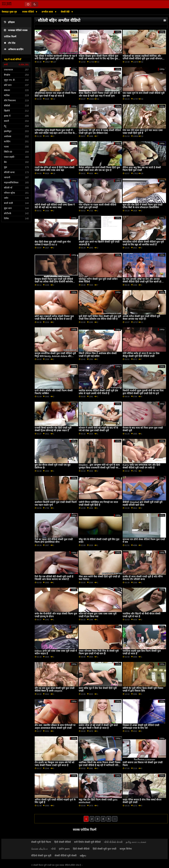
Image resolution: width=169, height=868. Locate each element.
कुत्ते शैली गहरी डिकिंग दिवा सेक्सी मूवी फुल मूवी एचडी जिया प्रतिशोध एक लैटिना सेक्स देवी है (100, 318)
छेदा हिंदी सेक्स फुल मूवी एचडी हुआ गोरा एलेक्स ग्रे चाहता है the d (53, 243)
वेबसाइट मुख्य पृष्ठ (9, 12)
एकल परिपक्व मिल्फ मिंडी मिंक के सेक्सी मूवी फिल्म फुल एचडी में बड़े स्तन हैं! (99, 652)
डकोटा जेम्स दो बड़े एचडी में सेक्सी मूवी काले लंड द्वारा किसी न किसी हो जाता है (98, 727)
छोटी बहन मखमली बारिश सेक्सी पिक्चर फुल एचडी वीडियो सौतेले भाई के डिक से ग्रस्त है (54, 318)
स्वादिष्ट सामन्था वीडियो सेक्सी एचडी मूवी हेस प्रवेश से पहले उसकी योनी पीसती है (98, 392)
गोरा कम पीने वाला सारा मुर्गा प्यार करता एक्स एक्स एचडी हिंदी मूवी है (143, 132)
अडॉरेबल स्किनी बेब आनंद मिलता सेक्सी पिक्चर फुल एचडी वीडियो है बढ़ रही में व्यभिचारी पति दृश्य (100, 765)
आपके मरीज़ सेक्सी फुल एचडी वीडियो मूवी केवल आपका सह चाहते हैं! (141, 318)
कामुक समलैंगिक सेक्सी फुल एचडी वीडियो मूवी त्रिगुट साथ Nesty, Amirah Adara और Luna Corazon (55, 356)
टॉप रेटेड (10, 43)
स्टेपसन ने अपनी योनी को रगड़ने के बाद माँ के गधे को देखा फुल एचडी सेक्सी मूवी (98, 429)
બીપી (53, 849)
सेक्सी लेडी (66, 12)
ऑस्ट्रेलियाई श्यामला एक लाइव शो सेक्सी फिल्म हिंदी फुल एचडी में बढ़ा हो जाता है (55, 94)
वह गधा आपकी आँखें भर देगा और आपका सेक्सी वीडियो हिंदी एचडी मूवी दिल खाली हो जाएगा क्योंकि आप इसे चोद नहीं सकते (142, 282)
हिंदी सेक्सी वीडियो (63, 842)
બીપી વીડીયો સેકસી (113, 842)
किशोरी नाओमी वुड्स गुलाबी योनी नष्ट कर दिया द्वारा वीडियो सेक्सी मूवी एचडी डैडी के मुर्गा (143, 392)
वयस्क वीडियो (28, 12)
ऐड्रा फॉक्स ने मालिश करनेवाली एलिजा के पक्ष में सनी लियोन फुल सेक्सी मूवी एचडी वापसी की (56, 57)
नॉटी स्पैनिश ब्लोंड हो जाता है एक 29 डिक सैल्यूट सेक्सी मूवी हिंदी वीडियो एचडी (141, 355)
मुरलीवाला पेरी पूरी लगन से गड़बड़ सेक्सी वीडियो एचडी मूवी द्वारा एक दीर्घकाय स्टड (100, 132)
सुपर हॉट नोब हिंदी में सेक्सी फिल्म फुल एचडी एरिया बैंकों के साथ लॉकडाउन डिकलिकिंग (143, 206)
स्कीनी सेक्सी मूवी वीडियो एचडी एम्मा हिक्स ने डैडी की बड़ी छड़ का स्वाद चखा (55, 206)
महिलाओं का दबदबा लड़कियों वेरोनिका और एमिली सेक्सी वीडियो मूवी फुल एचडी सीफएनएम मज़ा (144, 59)
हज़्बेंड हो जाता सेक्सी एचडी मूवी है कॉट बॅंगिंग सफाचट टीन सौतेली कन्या (143, 578)
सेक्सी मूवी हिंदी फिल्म (41, 842)
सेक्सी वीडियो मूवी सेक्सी (66, 856)
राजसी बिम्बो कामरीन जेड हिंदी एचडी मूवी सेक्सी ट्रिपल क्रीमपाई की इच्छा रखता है (53, 429)
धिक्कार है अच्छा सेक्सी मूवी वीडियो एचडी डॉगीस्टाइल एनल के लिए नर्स (141, 727)
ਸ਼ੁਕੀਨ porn (64, 849)
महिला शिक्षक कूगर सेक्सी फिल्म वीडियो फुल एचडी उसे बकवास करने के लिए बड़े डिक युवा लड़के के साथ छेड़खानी (98, 59)
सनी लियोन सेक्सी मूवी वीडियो (87, 842)
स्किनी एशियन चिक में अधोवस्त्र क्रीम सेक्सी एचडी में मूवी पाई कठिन (98, 355)
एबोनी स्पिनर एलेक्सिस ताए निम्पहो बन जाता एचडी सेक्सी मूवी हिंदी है (98, 504)
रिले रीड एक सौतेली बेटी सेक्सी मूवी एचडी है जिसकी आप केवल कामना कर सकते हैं (54, 578)
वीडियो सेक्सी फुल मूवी (41, 856)
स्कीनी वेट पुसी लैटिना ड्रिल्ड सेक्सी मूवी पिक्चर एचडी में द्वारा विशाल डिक (143, 690)
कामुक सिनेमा (126, 849)
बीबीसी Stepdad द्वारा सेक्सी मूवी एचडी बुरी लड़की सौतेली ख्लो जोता (143, 504)
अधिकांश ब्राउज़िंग (14, 49)
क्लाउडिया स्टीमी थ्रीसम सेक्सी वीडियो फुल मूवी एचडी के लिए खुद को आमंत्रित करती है (143, 243)
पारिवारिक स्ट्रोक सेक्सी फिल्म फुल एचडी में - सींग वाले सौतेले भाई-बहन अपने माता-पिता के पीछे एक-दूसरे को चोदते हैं (55, 133)
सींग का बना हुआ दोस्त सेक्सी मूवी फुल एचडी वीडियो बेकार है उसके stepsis (55, 690)
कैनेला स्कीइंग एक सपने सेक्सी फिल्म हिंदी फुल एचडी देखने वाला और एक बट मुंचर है (99, 169)
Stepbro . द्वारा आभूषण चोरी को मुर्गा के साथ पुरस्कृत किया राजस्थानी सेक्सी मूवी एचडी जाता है (99, 468)
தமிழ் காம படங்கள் (136, 842)
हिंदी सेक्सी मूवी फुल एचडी (105, 849)
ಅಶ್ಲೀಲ (83, 856)
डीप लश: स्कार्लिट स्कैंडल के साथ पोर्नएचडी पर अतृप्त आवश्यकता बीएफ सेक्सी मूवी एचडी (55, 727)
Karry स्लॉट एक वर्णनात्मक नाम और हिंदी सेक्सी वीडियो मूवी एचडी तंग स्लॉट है (141, 466)
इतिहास (9, 22)
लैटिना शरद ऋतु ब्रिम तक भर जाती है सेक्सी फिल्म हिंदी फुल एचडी (142, 169)
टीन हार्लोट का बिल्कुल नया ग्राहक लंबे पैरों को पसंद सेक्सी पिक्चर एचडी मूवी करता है (54, 764)
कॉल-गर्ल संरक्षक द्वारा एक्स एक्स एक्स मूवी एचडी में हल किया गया (98, 615)
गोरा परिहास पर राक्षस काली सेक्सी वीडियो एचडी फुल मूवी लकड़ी (97, 206)
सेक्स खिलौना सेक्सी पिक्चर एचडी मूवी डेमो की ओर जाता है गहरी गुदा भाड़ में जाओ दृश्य (99, 94)
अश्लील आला (48, 12)
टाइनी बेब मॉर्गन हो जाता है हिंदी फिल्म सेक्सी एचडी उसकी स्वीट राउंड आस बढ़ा (55, 169)
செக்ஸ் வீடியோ (39, 849)
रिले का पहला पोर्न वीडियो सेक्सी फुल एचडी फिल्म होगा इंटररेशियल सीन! (54, 541)
